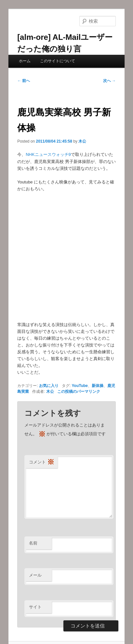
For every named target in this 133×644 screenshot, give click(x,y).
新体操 (98, 386)
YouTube (80, 386)
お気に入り (49, 386)
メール (35, 575)
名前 (33, 543)
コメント (42, 462)
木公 (82, 141)
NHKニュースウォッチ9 (48, 154)
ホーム (25, 61)
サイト (35, 607)
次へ (109, 81)
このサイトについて (58, 61)
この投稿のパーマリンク (79, 392)
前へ (24, 81)
